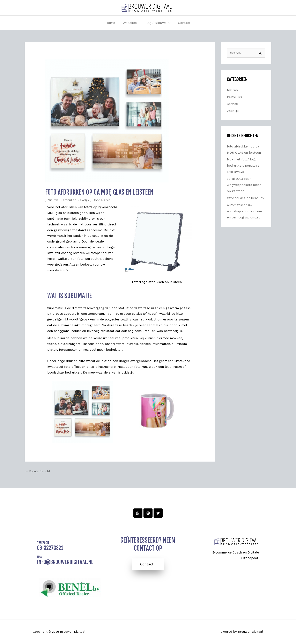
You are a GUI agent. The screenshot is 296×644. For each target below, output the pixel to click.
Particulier (68, 200)
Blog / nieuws (155, 23)
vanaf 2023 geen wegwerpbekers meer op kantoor (244, 185)
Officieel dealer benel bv (246, 198)
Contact (183, 23)
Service (232, 104)
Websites (130, 23)
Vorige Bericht (38, 471)
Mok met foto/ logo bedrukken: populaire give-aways (243, 166)
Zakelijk (83, 200)
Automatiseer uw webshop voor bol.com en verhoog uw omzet (244, 211)
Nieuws (53, 200)
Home (112, 23)
